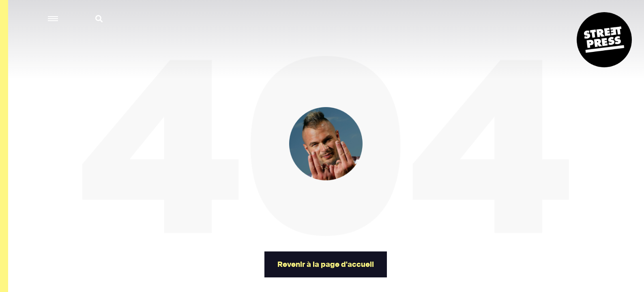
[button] (53, 19)
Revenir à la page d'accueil (325, 264)
